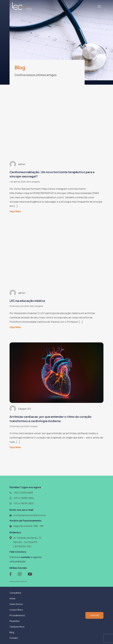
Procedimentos (17, 615)
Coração (34, 426)
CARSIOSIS (94, 615)
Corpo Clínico (16, 610)
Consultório (15, 593)
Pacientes (15, 621)
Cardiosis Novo (17, 627)
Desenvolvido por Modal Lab (18, 581)
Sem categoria (33, 182)
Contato (14, 638)
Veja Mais (15, 211)
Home (12, 598)
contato (26, 557)
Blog (12, 632)
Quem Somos (16, 604)
